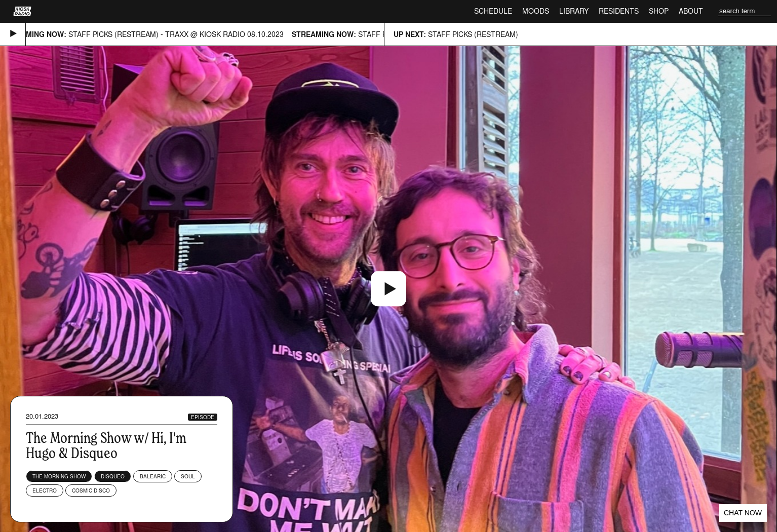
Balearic (153, 476)
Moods (536, 11)
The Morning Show (59, 476)
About (691, 11)
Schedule (493, 11)
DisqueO (113, 476)
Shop (659, 11)
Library (574, 11)
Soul (188, 476)
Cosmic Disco (91, 490)
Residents (619, 11)
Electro (45, 490)
